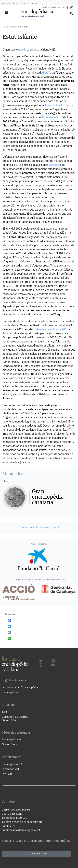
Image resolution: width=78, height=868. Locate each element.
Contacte (25, 3)
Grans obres (9, 744)
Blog (15, 3)
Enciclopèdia (10, 692)
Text (4, 712)
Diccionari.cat (57, 7)
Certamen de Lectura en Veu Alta (15, 718)
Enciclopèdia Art (12, 739)
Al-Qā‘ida (47, 73)
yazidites (54, 165)
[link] (39, 527)
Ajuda (35, 3)
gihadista (24, 50)
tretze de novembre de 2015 (51, 329)
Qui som (6, 3)
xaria (19, 60)
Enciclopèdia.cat (12, 764)
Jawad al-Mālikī (54, 105)
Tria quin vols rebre (36, 854)
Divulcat (46, 7)
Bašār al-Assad (50, 117)
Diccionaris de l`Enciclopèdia (20, 687)
